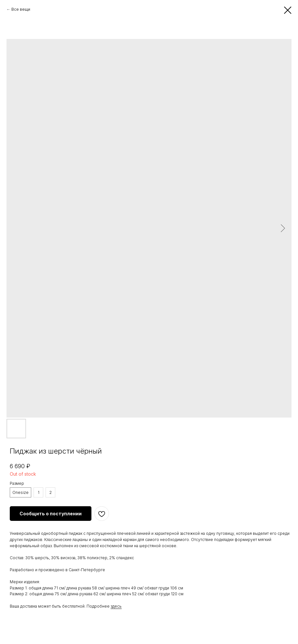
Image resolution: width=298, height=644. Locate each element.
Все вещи (21, 9)
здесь (116, 606)
